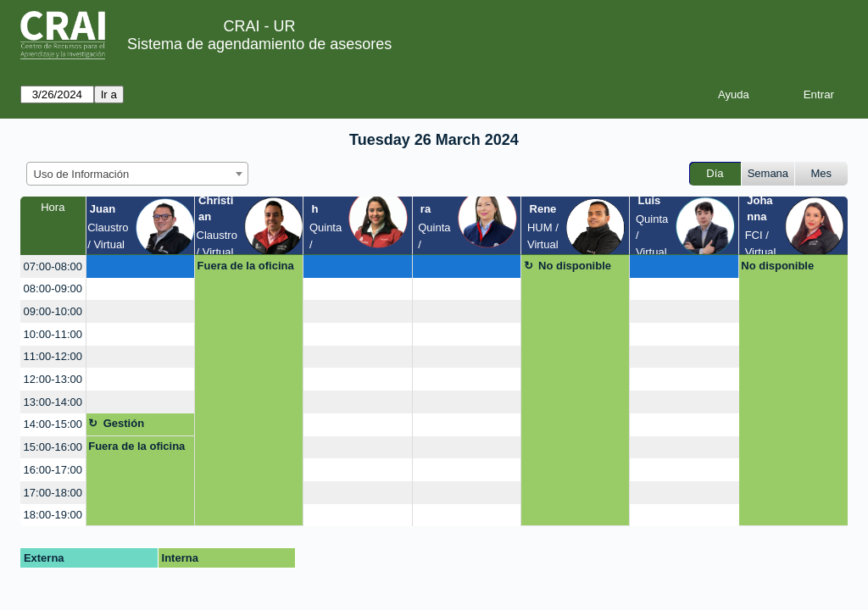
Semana (768, 173)
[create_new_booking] (140, 266)
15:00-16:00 (53, 447)
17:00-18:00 (53, 493)
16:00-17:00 (53, 470)
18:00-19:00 (53, 515)
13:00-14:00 (53, 402)
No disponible (575, 266)
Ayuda (734, 94)
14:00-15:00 (53, 424)
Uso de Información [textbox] (82, 174)
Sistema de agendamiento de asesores (259, 44)
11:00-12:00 (53, 356)
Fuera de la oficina (246, 266)
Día (715, 173)
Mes (822, 173)
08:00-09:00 (53, 288)
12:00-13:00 (53, 379)
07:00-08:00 (53, 266)
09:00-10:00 (53, 311)
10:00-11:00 (53, 334)
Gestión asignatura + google (136, 426)
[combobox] (137, 174)
